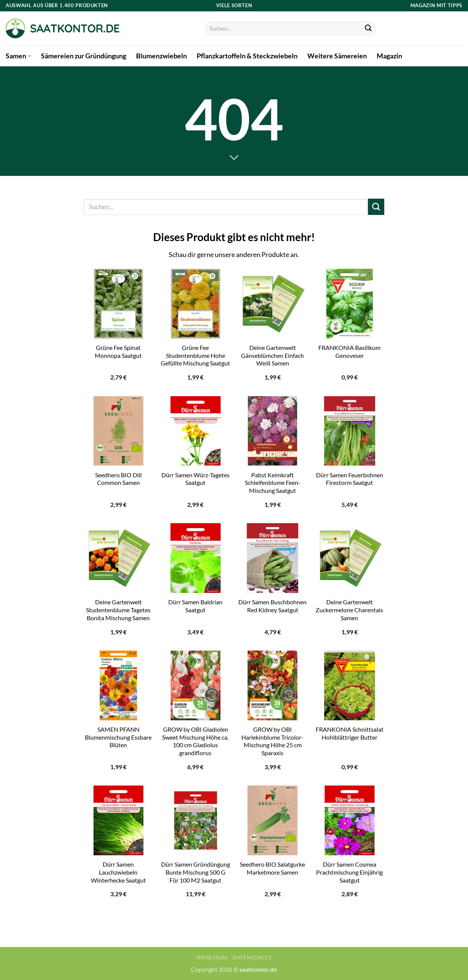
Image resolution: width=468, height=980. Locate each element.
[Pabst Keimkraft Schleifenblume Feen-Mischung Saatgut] (272, 431)
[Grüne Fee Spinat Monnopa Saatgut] (119, 304)
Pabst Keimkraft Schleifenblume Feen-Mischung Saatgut (273, 483)
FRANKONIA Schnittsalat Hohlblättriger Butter (350, 733)
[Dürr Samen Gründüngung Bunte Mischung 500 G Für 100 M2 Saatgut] (196, 820)
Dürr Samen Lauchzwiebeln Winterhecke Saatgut (118, 872)
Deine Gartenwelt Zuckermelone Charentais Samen (349, 610)
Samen (18, 56)
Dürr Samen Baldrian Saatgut (195, 606)
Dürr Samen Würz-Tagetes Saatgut (196, 479)
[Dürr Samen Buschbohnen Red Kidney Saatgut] (272, 558)
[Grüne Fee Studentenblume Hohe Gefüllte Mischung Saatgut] (196, 304)
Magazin (389, 56)
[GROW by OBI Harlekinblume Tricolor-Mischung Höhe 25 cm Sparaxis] (272, 685)
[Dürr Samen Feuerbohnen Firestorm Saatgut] (350, 431)
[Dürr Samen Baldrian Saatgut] (196, 558)
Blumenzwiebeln (161, 56)
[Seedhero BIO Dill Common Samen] (119, 431)
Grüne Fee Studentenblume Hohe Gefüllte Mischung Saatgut (195, 355)
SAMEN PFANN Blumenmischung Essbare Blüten (118, 737)
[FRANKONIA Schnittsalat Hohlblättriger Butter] (350, 685)
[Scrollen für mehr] (234, 158)
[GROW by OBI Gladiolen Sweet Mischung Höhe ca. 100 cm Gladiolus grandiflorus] (196, 685)
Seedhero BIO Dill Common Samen (118, 479)
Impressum (212, 958)
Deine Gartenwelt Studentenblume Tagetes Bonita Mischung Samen (118, 610)
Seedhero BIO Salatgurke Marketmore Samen (272, 868)
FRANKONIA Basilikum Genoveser (349, 351)
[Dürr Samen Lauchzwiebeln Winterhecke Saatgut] (119, 820)
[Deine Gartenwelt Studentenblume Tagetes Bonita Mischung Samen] (119, 558)
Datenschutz (252, 958)
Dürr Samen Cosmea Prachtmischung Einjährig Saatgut (349, 872)
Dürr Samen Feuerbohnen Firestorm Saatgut (350, 479)
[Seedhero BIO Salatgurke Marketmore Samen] (272, 820)
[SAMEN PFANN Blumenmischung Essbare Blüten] (119, 685)
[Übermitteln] (368, 29)
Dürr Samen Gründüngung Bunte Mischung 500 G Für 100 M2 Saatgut (196, 872)
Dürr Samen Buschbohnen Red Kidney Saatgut (272, 606)
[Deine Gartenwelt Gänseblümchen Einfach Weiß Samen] (272, 304)
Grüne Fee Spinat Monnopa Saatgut (118, 351)
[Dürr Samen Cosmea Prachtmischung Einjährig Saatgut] (350, 820)
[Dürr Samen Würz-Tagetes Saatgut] (196, 431)
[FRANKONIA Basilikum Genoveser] (350, 304)
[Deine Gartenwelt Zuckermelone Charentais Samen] (350, 558)
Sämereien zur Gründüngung (84, 56)
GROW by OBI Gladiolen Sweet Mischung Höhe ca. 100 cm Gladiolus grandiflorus (195, 741)
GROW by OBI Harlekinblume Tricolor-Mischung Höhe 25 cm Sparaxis (272, 741)
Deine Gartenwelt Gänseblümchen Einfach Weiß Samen (272, 355)
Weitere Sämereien (337, 56)
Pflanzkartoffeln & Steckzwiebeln (247, 56)
